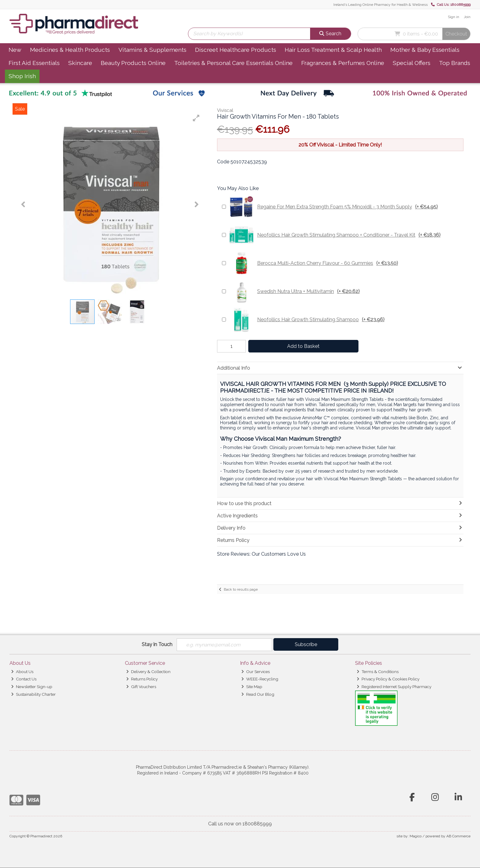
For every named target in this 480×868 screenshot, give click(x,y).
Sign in (454, 17)
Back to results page (241, 589)
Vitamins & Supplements (152, 50)
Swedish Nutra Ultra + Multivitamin (294, 291)
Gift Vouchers (141, 687)
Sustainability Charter (33, 694)
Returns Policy (142, 679)
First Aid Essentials (34, 63)
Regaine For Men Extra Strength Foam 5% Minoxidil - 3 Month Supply (333, 207)
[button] (196, 118)
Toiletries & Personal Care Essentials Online (233, 63)
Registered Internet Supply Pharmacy (394, 687)
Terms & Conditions (378, 672)
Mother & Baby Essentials (425, 50)
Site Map (252, 687)
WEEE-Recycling (260, 679)
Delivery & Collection (148, 672)
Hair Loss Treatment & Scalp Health (333, 50)
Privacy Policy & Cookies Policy (388, 679)
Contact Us (24, 679)
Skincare (80, 63)
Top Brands (455, 63)
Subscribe (306, 644)
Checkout (456, 34)
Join (467, 17)
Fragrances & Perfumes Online (343, 63)
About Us (22, 672)
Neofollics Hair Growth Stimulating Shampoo (307, 320)
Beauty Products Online (133, 63)
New (15, 50)
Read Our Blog (258, 694)
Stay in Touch (157, 644)
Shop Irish (22, 76)
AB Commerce (458, 836)
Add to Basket (302, 346)
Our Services (255, 672)
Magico (416, 836)
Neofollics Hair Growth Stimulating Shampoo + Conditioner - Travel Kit (335, 235)
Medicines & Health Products (70, 50)
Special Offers (412, 63)
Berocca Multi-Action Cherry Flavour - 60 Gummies (313, 263)
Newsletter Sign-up (32, 687)
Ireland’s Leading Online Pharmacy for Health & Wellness (381, 5)
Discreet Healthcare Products (236, 50)
